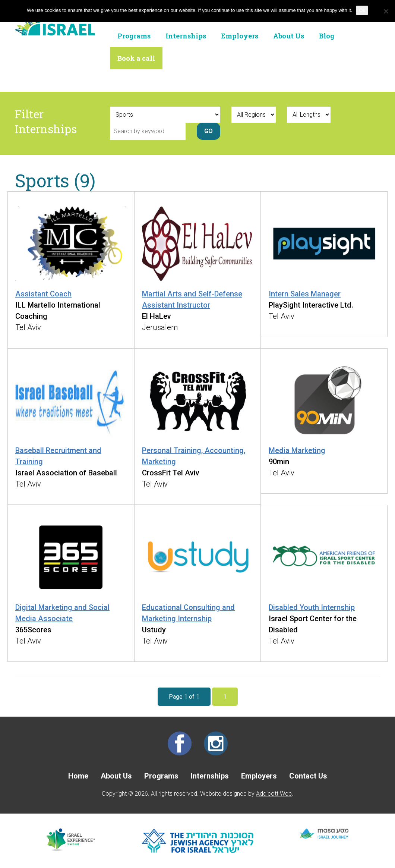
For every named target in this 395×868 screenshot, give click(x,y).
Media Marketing (297, 450)
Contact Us (308, 776)
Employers (240, 36)
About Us (289, 36)
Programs (134, 36)
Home (78, 776)
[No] (386, 11)
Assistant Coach (43, 294)
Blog (327, 36)
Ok (362, 10)
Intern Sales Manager (305, 294)
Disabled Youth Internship (312, 607)
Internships (186, 36)
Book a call (136, 58)
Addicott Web (274, 794)
